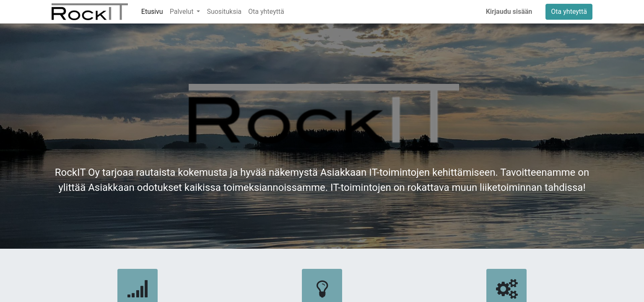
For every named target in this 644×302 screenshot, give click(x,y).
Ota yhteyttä (569, 12)
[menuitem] (152, 12)
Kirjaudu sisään (509, 12)
